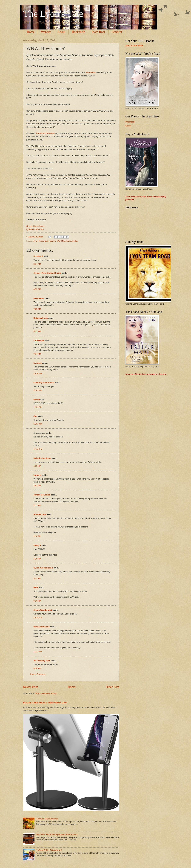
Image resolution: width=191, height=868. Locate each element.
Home (31, 32)
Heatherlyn (39, 298)
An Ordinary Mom (42, 661)
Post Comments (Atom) (46, 693)
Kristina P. (38, 256)
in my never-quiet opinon (45, 241)
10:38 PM (38, 618)
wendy (37, 399)
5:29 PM (37, 578)
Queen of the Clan (35, 229)
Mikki (36, 587)
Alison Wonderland (43, 610)
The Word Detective (45, 133)
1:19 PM (37, 466)
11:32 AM (38, 407)
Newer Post (30, 687)
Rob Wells (91, 72)
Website (46, 32)
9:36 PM (37, 601)
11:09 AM (38, 390)
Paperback (130, 122)
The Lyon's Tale (53, 14)
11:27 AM (38, 651)
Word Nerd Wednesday (67, 241)
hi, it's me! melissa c (43, 568)
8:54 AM (37, 264)
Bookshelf (78, 32)
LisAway (38, 363)
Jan (35, 416)
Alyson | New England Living (47, 273)
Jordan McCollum (42, 495)
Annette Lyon (40, 514)
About (61, 32)
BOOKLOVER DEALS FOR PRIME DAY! (45, 703)
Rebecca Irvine (41, 318)
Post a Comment (38, 674)
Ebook (128, 126)
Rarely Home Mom (35, 226)
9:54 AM (37, 354)
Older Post (112, 687)
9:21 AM (37, 331)
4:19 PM (37, 559)
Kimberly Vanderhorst (44, 383)
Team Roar (98, 32)
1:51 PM (37, 486)
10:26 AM (38, 374)
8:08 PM (37, 668)
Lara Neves (39, 340)
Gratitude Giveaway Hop (47, 819)
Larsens (37, 475)
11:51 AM (38, 424)
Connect (117, 32)
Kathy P (37, 545)
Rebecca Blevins (42, 627)
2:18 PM (37, 536)
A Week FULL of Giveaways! (49, 850)
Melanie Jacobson (42, 458)
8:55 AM (37, 289)
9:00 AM (37, 309)
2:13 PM (37, 505)
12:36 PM (38, 449)
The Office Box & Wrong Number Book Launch (57, 835)
